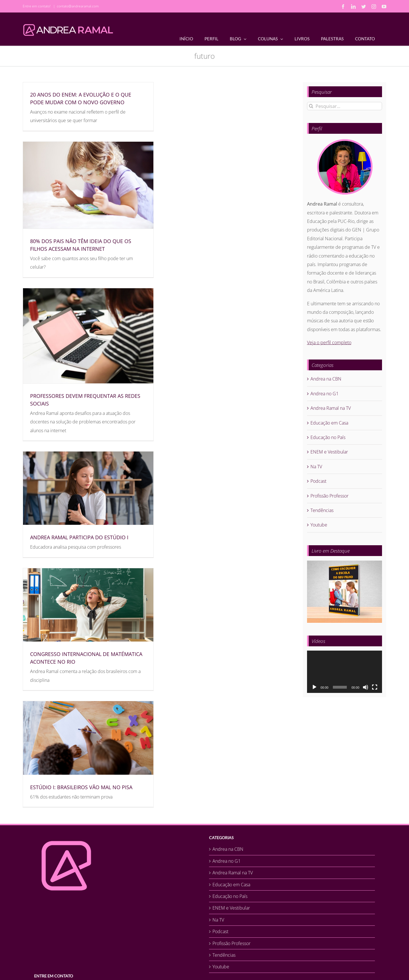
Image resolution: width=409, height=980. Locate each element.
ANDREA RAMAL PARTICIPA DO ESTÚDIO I (79, 537)
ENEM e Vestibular (329, 452)
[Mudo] (366, 687)
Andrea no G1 (325, 394)
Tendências (322, 510)
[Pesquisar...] (345, 106)
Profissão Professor (329, 496)
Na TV (316, 467)
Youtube (319, 525)
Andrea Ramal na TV (331, 408)
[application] (345, 672)
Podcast (318, 481)
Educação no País (328, 437)
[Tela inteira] (375, 687)
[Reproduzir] (314, 687)
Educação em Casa (329, 423)
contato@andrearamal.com (78, 6)
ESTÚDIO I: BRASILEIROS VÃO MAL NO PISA (81, 787)
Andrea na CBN (326, 379)
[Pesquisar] (311, 106)
